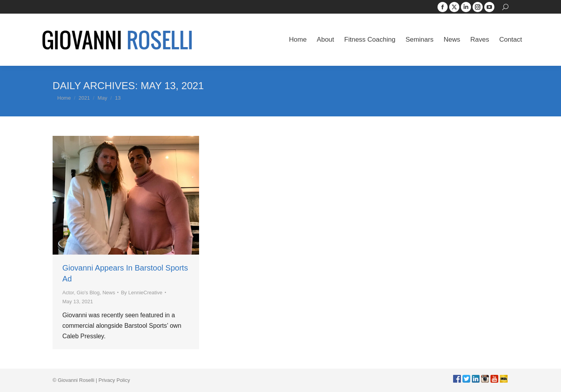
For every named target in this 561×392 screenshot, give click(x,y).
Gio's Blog (88, 293)
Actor (68, 293)
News (109, 293)
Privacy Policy (114, 380)
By (141, 293)
